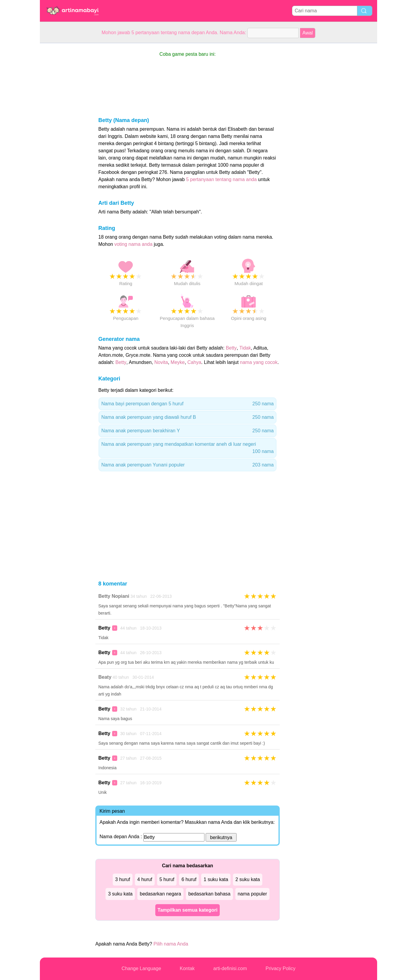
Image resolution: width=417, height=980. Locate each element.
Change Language (141, 968)
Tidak (245, 348)
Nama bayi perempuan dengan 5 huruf (188, 404)
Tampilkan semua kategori (188, 910)
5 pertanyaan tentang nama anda (222, 179)
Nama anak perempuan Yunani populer (188, 465)
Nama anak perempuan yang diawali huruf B (188, 417)
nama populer (252, 894)
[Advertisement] (64, 133)
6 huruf (189, 879)
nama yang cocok (259, 362)
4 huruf (145, 879)
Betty (231, 348)
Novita (161, 362)
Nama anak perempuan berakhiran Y (188, 431)
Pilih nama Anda (171, 944)
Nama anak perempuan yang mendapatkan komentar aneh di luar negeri (188, 448)
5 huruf (167, 879)
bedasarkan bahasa (209, 894)
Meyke (178, 362)
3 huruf (123, 879)
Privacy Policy (281, 968)
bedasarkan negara (160, 894)
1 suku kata (216, 879)
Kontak (187, 968)
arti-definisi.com (230, 968)
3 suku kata (120, 894)
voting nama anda (133, 244)
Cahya (194, 362)
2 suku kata (248, 879)
